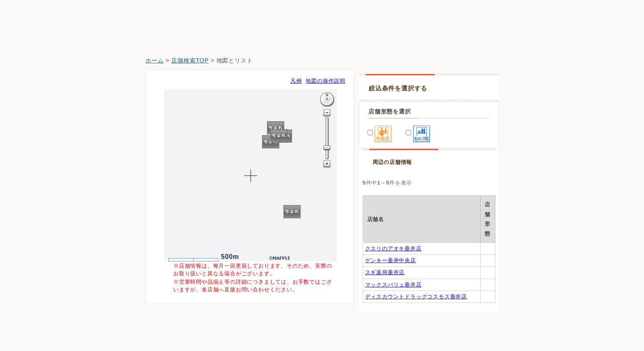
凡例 (296, 81)
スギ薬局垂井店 (385, 281)
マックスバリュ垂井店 (393, 304)
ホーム (154, 60)
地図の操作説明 (325, 81)
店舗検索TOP (190, 60)
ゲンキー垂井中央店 (391, 258)
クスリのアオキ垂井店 (393, 235)
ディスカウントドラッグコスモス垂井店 (416, 327)
